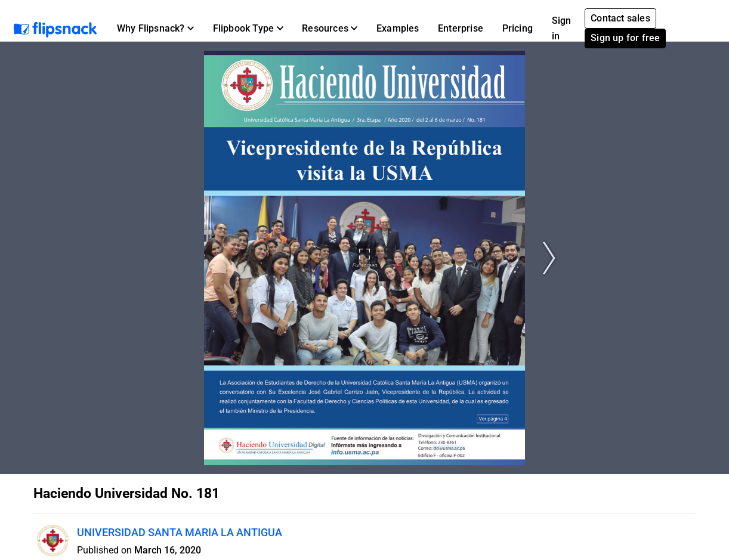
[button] (155, 29)
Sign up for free (625, 38)
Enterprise (461, 28)
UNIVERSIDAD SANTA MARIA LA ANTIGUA (180, 532)
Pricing (518, 28)
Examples (398, 28)
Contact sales (620, 18)
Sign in (562, 28)
